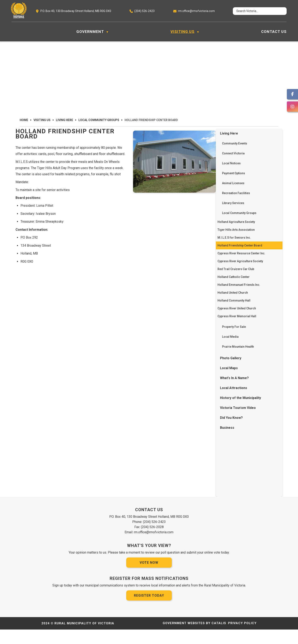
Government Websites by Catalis (194, 638)
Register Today (149, 610)
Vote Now (149, 577)
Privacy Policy (242, 638)
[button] (280, 11)
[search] (256, 11)
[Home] (14, 32)
